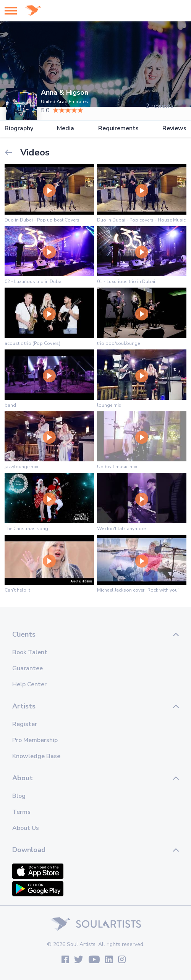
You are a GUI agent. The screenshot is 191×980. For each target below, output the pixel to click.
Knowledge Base (36, 756)
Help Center (29, 684)
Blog (19, 796)
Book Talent (30, 652)
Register (25, 724)
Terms (21, 812)
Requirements (118, 129)
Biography (19, 129)
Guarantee (28, 668)
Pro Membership (35, 740)
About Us (26, 828)
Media (66, 129)
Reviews (174, 129)
